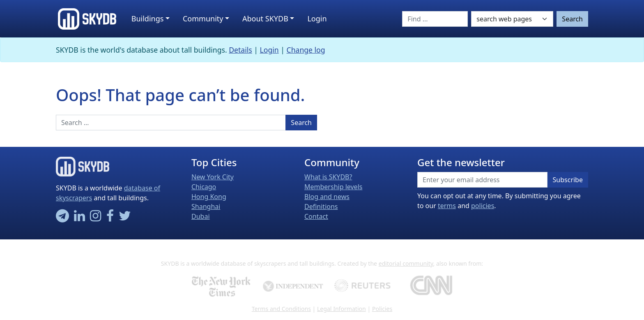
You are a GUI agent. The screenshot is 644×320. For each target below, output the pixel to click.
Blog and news (327, 197)
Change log (306, 50)
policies (483, 206)
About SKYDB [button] (265, 19)
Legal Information (342, 309)
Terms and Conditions (281, 309)
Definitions (321, 206)
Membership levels (333, 187)
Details (240, 50)
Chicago (204, 187)
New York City (213, 177)
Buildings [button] (148, 19)
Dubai (201, 216)
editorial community (406, 263)
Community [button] (203, 19)
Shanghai (206, 206)
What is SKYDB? (328, 177)
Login (269, 50)
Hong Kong (209, 197)
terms (447, 206)
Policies (382, 309)
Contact (316, 216)
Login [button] (317, 19)
